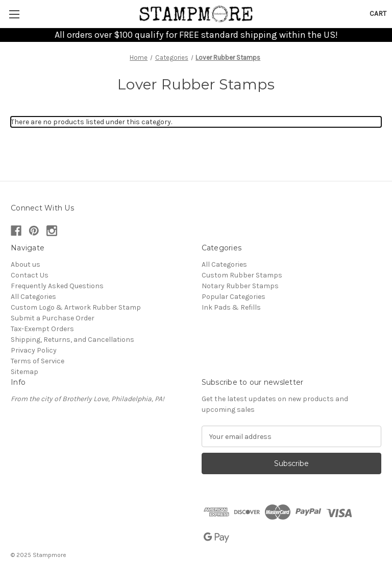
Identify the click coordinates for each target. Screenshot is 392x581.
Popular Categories (234, 297)
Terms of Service (38, 361)
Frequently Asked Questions (57, 286)
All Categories (33, 297)
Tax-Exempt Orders (42, 329)
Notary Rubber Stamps (240, 286)
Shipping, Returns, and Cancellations (72, 340)
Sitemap (24, 372)
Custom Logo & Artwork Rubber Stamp (76, 307)
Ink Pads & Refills (231, 307)
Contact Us (30, 275)
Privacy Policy (34, 350)
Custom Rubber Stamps (242, 275)
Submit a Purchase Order (53, 318)
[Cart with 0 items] (378, 14)
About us (26, 264)
